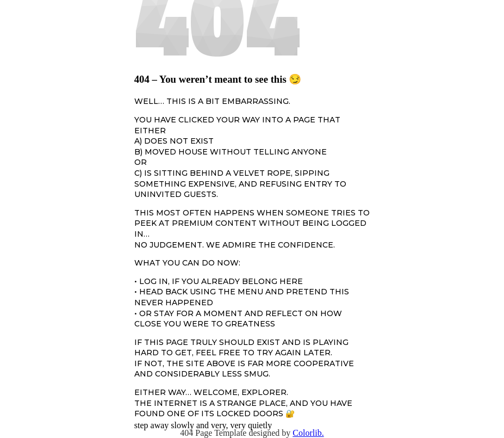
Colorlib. (308, 433)
